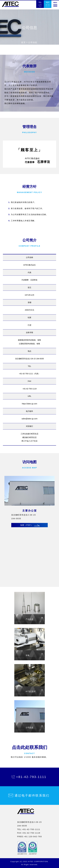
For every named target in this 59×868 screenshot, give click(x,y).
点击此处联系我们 (29, 747)
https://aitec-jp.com (29, 404)
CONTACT (29, 753)
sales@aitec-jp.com (29, 419)
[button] (55, 4)
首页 (23, 42)
